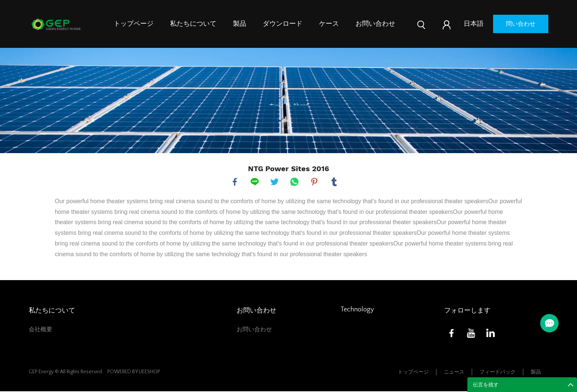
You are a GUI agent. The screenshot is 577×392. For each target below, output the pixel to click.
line (255, 182)
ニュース (454, 373)
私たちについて (193, 24)
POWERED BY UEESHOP (134, 372)
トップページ (134, 24)
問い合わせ (521, 24)
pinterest (315, 182)
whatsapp (295, 182)
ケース (329, 24)
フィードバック (498, 373)
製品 (240, 24)
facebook (235, 182)
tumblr (334, 182)
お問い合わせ (375, 24)
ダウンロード (283, 24)
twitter (275, 182)
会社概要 (40, 330)
